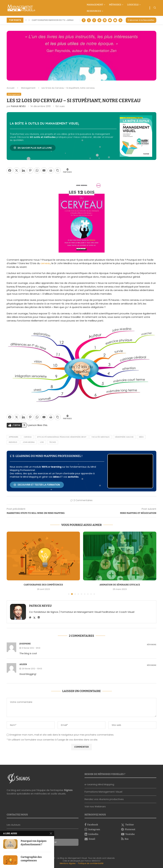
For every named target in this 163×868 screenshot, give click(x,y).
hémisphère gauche (124, 437)
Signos (68, 790)
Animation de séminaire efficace (120, 585)
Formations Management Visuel (103, 792)
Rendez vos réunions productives (104, 799)
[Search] (155, 8)
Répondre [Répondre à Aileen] (152, 665)
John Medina (29, 442)
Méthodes (115, 5)
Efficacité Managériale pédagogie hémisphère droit (62, 437)
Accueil (11, 88)
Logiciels (133, 5)
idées (141, 437)
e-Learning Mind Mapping (99, 784)
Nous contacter (16, 832)
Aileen (23, 664)
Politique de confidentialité (91, 863)
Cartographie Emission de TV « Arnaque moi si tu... (61, 20)
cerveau (45, 263)
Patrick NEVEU (18, 106)
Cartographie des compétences (43, 585)
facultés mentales (101, 437)
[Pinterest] (99, 20)
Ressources (94, 11)
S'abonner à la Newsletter (141, 20)
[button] (26, 20)
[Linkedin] (105, 20)
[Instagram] (94, 20)
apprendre (14, 437)
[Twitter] (89, 20)
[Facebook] (84, 20)
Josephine (25, 644)
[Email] (115, 20)
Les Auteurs (14, 825)
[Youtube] (110, 20)
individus (13, 442)
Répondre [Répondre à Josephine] (152, 645)
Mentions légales (68, 863)
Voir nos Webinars (95, 806)
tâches (53, 442)
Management (95, 5)
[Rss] (120, 20)
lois (42, 442)
